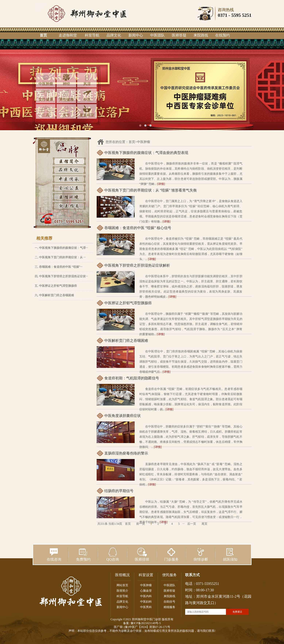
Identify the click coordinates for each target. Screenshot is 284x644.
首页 (43, 35)
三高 (46, 111)
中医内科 (146, 596)
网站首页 (122, 585)
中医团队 (157, 35)
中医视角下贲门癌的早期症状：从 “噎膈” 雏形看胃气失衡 (151, 190)
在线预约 (223, 35)
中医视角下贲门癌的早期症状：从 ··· (62, 257)
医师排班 (142, 554)
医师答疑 (179, 35)
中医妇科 (146, 602)
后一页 (192, 524)
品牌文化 (114, 35)
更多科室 (87, 111)
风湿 (87, 80)
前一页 (141, 524)
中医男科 (146, 607)
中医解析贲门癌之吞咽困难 (57, 295)
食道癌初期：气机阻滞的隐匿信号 (132, 378)
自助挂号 (169, 602)
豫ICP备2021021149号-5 (146, 623)
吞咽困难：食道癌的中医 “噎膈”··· (61, 267)
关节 (66, 111)
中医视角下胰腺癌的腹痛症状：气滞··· (63, 248)
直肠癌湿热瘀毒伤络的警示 (126, 453)
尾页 (204, 524)
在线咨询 (54, 554)
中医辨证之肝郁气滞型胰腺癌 (58, 286)
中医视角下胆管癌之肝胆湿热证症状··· (63, 276)
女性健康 (46, 95)
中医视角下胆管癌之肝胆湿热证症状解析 (137, 265)
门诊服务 (171, 554)
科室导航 (92, 35)
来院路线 (201, 35)
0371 (223, 15)
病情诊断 (201, 554)
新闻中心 (136, 35)
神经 (66, 80)
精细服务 (169, 607)
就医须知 (230, 554)
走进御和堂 (68, 35)
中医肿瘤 (46, 80)
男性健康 (66, 95)
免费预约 (83, 554)
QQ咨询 (113, 554)
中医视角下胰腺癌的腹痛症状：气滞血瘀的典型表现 (146, 153)
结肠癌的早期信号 (119, 491)
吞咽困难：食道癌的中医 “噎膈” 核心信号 (138, 228)
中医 (87, 95)
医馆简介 (122, 591)
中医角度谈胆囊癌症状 (123, 416)
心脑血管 (146, 591)
